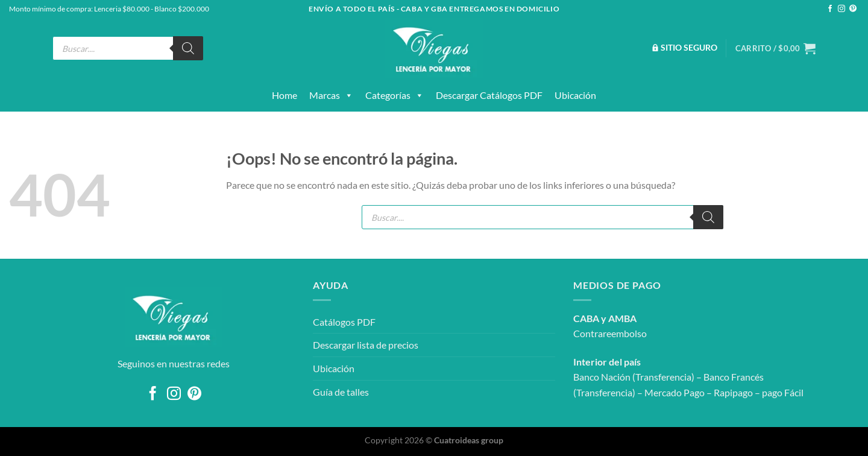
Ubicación (575, 95)
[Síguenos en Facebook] (830, 9)
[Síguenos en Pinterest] (853, 9)
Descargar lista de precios (366, 345)
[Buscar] (188, 48)
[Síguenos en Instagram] (841, 9)
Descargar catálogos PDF (489, 95)
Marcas (331, 95)
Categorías (395, 95)
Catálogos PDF (344, 322)
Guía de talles (341, 392)
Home (285, 95)
